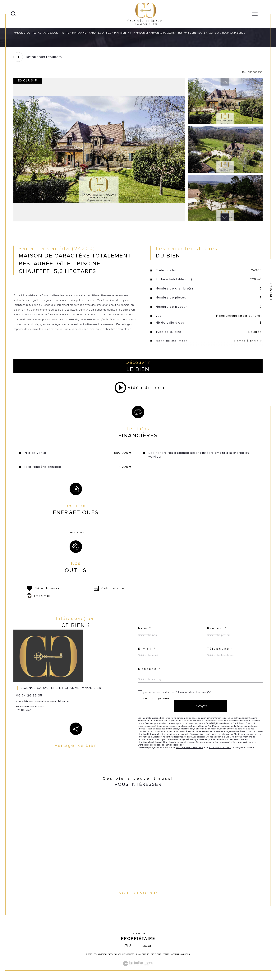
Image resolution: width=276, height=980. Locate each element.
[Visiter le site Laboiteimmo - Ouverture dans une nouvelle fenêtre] (138, 968)
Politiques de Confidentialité (190, 747)
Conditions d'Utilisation (220, 747)
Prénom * (217, 628)
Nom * (145, 628)
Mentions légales (160, 954)
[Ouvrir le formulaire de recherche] (13, 14)
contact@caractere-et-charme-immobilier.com (43, 701)
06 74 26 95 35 (29, 696)
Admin (175, 954)
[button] (225, 217)
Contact (271, 292)
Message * (149, 669)
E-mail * (147, 649)
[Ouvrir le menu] (255, 14)
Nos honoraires (126, 954)
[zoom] (99, 221)
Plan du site (143, 954)
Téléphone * (220, 649)
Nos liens (185, 954)
